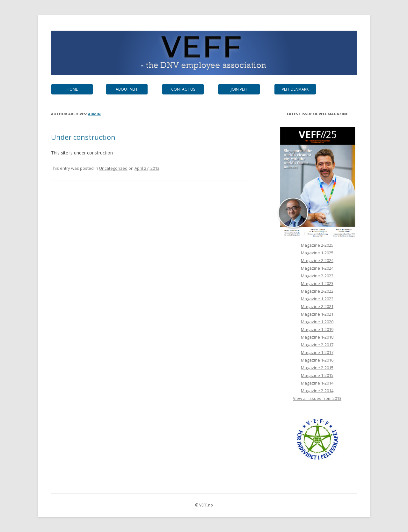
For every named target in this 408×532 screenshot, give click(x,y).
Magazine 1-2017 (317, 352)
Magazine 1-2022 (317, 299)
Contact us (183, 89)
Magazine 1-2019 (317, 329)
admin (94, 114)
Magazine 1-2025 (317, 253)
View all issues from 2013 (317, 398)
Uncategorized (113, 168)
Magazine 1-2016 (317, 360)
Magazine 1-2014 (317, 383)
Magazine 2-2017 (317, 345)
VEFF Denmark (295, 89)
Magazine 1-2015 (317, 375)
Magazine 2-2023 (317, 276)
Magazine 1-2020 (317, 322)
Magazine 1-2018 (317, 337)
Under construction (83, 137)
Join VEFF (239, 89)
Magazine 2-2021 (317, 306)
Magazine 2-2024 (317, 260)
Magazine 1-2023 (317, 283)
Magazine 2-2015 (317, 368)
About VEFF (127, 89)
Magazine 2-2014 (317, 391)
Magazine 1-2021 (317, 314)
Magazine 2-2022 (317, 291)
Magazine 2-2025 (317, 245)
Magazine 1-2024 (317, 268)
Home (72, 89)
